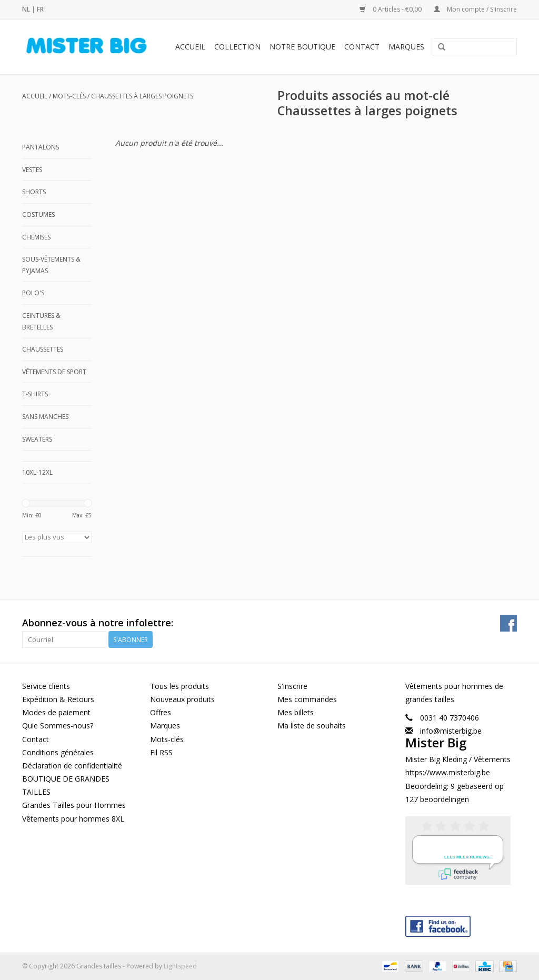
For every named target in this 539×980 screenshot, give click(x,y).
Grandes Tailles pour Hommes (74, 805)
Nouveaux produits (182, 699)
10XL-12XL (37, 472)
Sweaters (37, 439)
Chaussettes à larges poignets (142, 96)
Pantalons (41, 147)
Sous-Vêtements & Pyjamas (51, 265)
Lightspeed (180, 966)
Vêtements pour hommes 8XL (73, 819)
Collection (237, 47)
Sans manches (45, 417)
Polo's (33, 293)
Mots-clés (69, 96)
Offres (161, 712)
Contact (362, 47)
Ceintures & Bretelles (41, 321)
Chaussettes (43, 349)
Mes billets (296, 712)
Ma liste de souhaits (312, 726)
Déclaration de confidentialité (72, 766)
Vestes (32, 170)
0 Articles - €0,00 (391, 9)
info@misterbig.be (451, 731)
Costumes (38, 214)
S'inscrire (292, 686)
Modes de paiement (56, 712)
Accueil (190, 47)
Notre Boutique (302, 47)
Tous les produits (179, 686)
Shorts (34, 192)
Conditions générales (58, 752)
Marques (406, 47)
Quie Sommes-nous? (58, 726)
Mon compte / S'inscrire (475, 9)
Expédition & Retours (58, 699)
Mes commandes (307, 699)
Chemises (36, 237)
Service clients (46, 686)
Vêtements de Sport (54, 372)
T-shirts (35, 394)
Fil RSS (161, 752)
